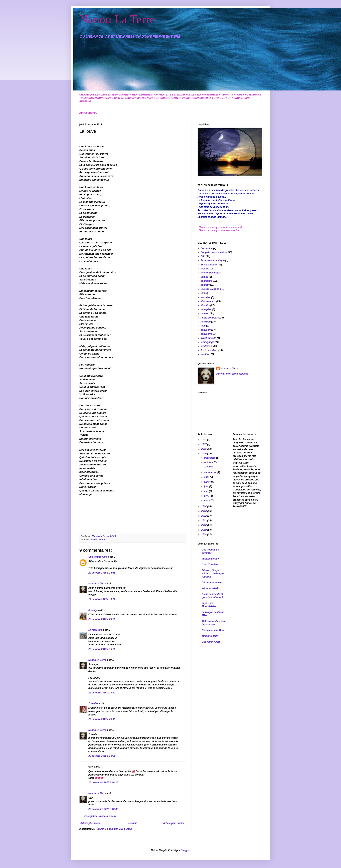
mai (207, 491)
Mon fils (205, 305)
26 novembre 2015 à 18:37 (103, 809)
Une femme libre (98, 557)
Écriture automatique (213, 260)
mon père (206, 309)
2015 (204, 454)
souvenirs (206, 334)
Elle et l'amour (98, 539)
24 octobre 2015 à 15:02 (102, 599)
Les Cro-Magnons (211, 289)
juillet (208, 482)
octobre (209, 462)
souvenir (206, 330)
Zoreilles (93, 703)
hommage (206, 281)
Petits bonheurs (210, 318)
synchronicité (208, 338)
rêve (203, 326)
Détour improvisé (212, 583)
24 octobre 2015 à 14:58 (102, 573)
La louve (208, 467)
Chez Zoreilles (210, 565)
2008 (204, 534)
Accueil (132, 823)
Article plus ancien (174, 823)
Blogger (185, 850)
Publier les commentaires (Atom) (115, 829)
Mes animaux (208, 301)
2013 (204, 511)
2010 (204, 525)
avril (207, 496)
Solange (93, 610)
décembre (210, 458)
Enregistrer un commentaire (100, 816)
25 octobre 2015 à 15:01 (102, 649)
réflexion (206, 322)
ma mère (205, 297)
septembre (211, 472)
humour (205, 285)
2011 (204, 520)
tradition (205, 354)
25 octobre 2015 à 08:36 (102, 619)
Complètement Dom (213, 630)
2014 (204, 506)
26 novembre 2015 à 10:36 (103, 783)
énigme (205, 269)
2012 (204, 516)
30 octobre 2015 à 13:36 (102, 756)
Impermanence (210, 559)
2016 (204, 449)
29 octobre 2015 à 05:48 (102, 719)
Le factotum (95, 630)
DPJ (203, 256)
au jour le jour (210, 636)
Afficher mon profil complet (232, 374)
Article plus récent (91, 823)
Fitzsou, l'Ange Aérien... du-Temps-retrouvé (213, 574)
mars (207, 500)
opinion (205, 313)
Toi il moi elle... (209, 350)
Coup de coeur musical (214, 252)
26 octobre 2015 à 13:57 (102, 693)
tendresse (206, 346)
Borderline (207, 248)
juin (207, 486)
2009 (204, 530)
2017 (204, 444)
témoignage (207, 342)
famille (204, 277)
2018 (204, 440)
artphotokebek (210, 588)
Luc (203, 293)
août (207, 477)
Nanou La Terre (117, 19)
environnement (209, 273)
